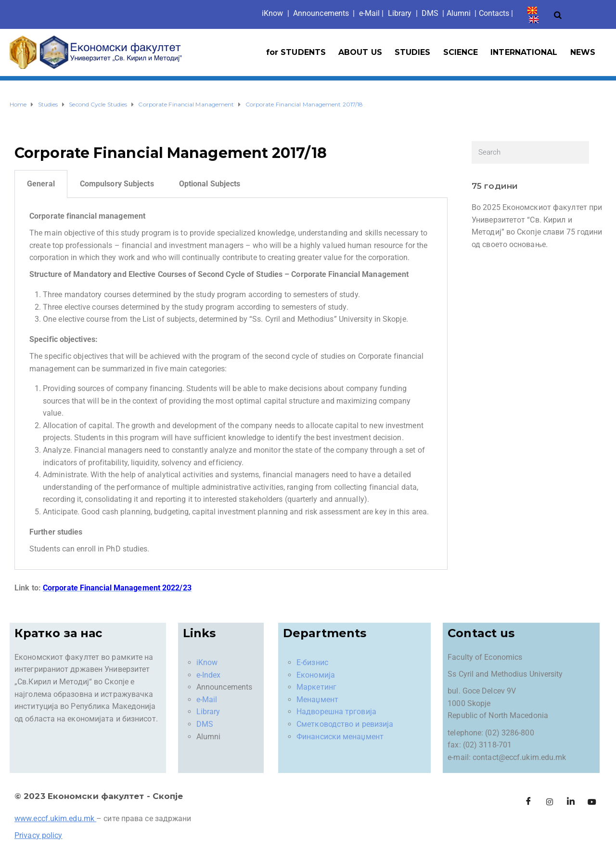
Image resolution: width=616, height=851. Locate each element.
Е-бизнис (312, 662)
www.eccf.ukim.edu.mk (54, 818)
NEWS (583, 52)
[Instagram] (550, 802)
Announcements (321, 13)
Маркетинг (316, 687)
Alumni (459, 13)
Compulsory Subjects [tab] (117, 184)
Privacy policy (38, 835)
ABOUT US (360, 52)
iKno (273, 13)
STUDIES (413, 52)
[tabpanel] (231, 384)
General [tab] (41, 184)
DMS (430, 13)
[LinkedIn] (571, 802)
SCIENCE (461, 52)
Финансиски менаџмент (340, 737)
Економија (316, 675)
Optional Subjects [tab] (210, 184)
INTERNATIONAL (524, 52)
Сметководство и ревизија (345, 724)
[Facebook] (528, 802)
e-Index (209, 675)
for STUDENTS (296, 52)
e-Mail (207, 700)
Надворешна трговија (336, 712)
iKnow (207, 662)
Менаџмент (317, 700)
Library (400, 13)
